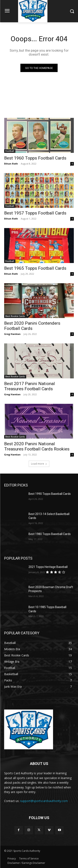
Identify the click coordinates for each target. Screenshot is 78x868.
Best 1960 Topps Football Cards (35, 158)
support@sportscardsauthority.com (44, 801)
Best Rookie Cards (15, 316)
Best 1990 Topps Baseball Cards (50, 494)
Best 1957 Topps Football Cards (35, 213)
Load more (39, 464)
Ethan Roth (11, 164)
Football (10, 151)
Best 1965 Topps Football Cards (35, 268)
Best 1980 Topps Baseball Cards (50, 534)
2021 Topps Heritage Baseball (48, 567)
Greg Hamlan (12, 334)
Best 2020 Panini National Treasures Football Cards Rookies (37, 446)
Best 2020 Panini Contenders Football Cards (32, 326)
